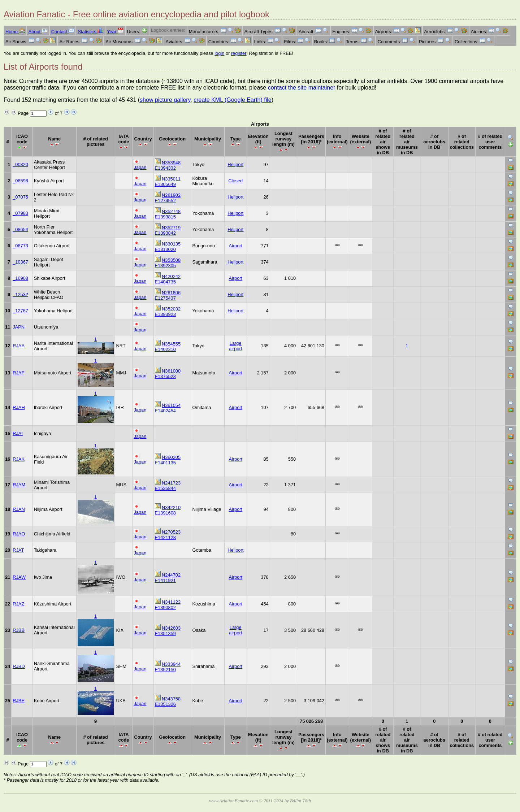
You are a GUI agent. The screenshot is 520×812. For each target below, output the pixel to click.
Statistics (90, 32)
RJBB (19, 630)
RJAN (19, 509)
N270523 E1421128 (168, 535)
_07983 (20, 213)
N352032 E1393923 (168, 312)
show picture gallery (165, 100)
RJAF (18, 373)
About (38, 32)
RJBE (19, 701)
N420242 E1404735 (168, 279)
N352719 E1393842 (168, 230)
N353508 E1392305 (168, 263)
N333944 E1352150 (168, 667)
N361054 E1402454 (168, 408)
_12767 (20, 311)
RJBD (19, 666)
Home (15, 32)
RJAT (18, 550)
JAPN (19, 327)
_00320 (20, 164)
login (219, 53)
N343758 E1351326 (168, 702)
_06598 (20, 181)
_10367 (20, 262)
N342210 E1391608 (168, 510)
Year (115, 32)
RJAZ (18, 604)
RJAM (19, 485)
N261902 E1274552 (168, 198)
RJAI (18, 433)
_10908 (20, 278)
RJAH (19, 407)
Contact (63, 32)
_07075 (20, 197)
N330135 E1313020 (168, 247)
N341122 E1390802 (168, 605)
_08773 (20, 246)
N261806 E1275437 (168, 295)
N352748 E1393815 (168, 214)
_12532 (20, 294)
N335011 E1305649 (168, 182)
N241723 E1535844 (168, 486)
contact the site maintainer (302, 88)
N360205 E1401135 (168, 460)
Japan (140, 167)
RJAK (19, 459)
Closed (235, 181)
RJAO (19, 534)
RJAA (19, 346)
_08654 (20, 229)
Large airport (235, 346)
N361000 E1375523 (168, 374)
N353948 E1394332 (168, 165)
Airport (235, 246)
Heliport (235, 164)
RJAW (19, 577)
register (239, 53)
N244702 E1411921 (168, 578)
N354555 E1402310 (168, 347)
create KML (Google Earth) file (233, 100)
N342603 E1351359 (168, 631)
